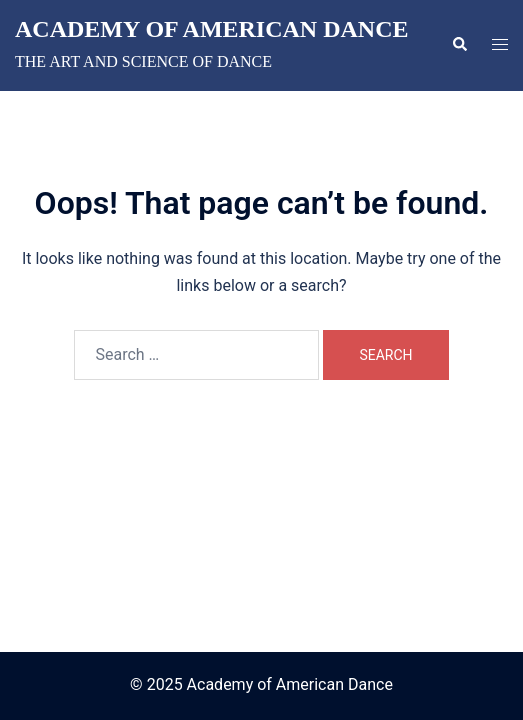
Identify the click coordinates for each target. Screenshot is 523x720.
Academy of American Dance (212, 29)
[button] (459, 45)
